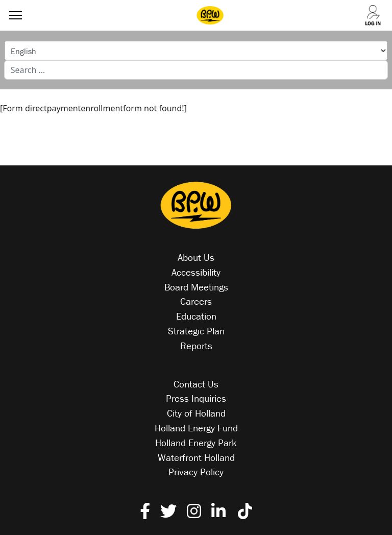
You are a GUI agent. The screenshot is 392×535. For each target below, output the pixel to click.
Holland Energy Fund (196, 428)
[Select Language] (196, 51)
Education (196, 316)
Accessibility (196, 272)
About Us (196, 257)
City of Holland (196, 413)
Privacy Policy (196, 472)
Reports (196, 346)
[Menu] (13, 15)
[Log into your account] (373, 16)
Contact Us (196, 384)
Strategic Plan (196, 331)
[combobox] (196, 70)
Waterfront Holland (196, 457)
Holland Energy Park (196, 443)
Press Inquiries (196, 398)
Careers (196, 301)
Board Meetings (196, 287)
